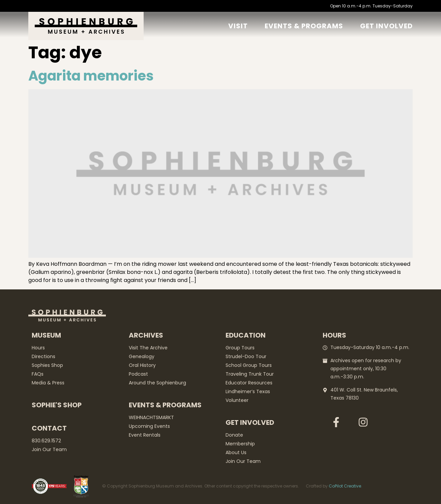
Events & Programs (304, 26)
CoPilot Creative (345, 486)
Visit (238, 26)
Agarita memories (91, 76)
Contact (49, 428)
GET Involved (386, 26)
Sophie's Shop (57, 405)
